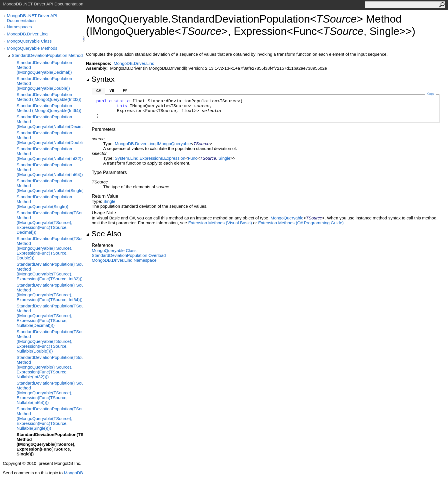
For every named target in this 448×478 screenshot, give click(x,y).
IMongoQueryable (286, 218)
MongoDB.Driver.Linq (27, 34)
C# (98, 91)
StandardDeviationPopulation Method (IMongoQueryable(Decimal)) (44, 67)
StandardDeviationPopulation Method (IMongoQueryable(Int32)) (49, 97)
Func (192, 158)
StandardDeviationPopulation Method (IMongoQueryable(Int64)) (49, 108)
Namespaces (19, 27)
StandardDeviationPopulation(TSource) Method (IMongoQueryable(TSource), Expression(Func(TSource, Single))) (50, 444)
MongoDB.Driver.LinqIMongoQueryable (153, 144)
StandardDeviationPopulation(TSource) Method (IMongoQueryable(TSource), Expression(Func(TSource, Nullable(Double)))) (50, 341)
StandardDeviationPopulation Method (47, 55)
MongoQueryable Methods (32, 48)
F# (125, 91)
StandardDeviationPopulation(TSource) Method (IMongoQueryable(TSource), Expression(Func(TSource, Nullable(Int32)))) (50, 367)
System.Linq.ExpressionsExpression (150, 158)
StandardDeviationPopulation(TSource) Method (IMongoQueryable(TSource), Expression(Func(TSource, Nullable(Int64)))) (50, 393)
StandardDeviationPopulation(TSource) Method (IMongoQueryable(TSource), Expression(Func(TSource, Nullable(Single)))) (50, 418)
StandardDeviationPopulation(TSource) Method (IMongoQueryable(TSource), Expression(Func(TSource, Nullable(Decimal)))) (50, 316)
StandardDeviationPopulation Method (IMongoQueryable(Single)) (44, 202)
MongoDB (73, 473)
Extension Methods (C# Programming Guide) (301, 223)
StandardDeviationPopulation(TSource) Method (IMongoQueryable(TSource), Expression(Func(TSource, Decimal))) (50, 222)
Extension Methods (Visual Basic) (220, 223)
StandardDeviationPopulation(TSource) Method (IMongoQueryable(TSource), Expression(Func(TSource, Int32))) (50, 271)
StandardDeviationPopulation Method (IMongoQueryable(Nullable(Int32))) (50, 154)
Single (225, 158)
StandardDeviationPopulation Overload (129, 255)
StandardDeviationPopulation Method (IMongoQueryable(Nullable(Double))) (50, 138)
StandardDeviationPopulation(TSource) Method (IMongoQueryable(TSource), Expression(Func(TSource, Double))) (50, 248)
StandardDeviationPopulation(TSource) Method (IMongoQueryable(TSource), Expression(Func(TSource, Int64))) (50, 292)
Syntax (100, 79)
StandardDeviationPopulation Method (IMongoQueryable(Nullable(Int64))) (50, 170)
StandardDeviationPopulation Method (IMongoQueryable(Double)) (44, 83)
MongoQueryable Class (29, 41)
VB (112, 91)
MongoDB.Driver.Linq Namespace (124, 260)
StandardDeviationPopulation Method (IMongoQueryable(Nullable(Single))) (50, 186)
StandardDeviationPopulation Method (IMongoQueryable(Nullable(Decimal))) (50, 122)
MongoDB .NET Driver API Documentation (32, 18)
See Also (104, 234)
